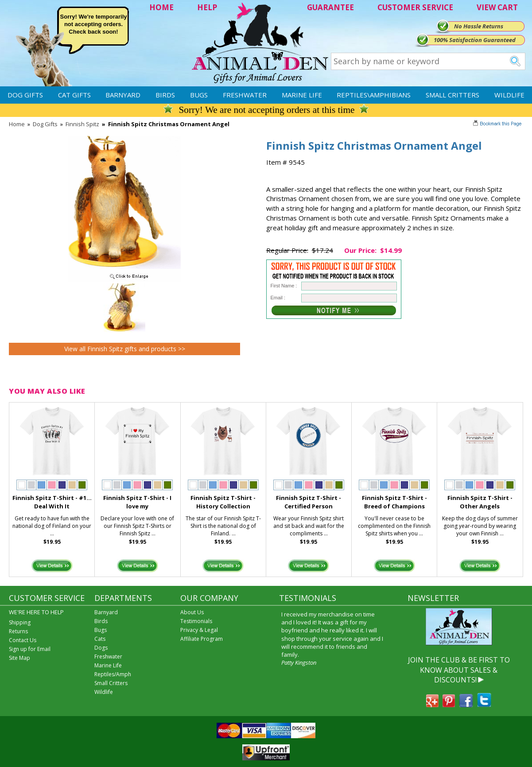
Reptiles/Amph (113, 674)
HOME (161, 7)
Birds (165, 95)
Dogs (101, 648)
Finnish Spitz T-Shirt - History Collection (223, 502)
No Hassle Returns (479, 26)
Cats (100, 639)
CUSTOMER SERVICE (415, 7)
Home (17, 124)
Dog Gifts (25, 95)
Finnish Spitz (82, 124)
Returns (18, 631)
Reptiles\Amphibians (374, 95)
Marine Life (302, 95)
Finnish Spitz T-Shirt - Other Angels (480, 502)
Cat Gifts (74, 95)
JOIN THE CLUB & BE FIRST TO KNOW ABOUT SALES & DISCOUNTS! (459, 670)
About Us (192, 612)
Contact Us (23, 640)
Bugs (199, 95)
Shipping (20, 622)
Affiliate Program (202, 639)
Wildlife (509, 95)
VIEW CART (497, 7)
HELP (207, 7)
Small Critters (452, 95)
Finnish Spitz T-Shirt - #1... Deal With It (52, 502)
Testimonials (196, 621)
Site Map (19, 658)
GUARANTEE (330, 7)
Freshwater (245, 95)
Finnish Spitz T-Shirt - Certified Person (309, 502)
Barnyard (123, 95)
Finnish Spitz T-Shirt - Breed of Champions (394, 502)
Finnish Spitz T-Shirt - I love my (137, 502)
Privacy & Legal (199, 630)
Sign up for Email (30, 649)
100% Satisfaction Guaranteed (475, 40)
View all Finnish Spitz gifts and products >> (125, 349)
